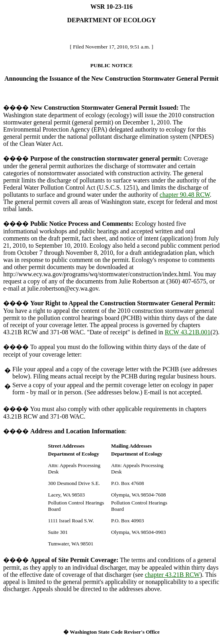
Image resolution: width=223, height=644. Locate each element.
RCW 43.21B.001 (188, 332)
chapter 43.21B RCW (172, 575)
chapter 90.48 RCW (185, 195)
